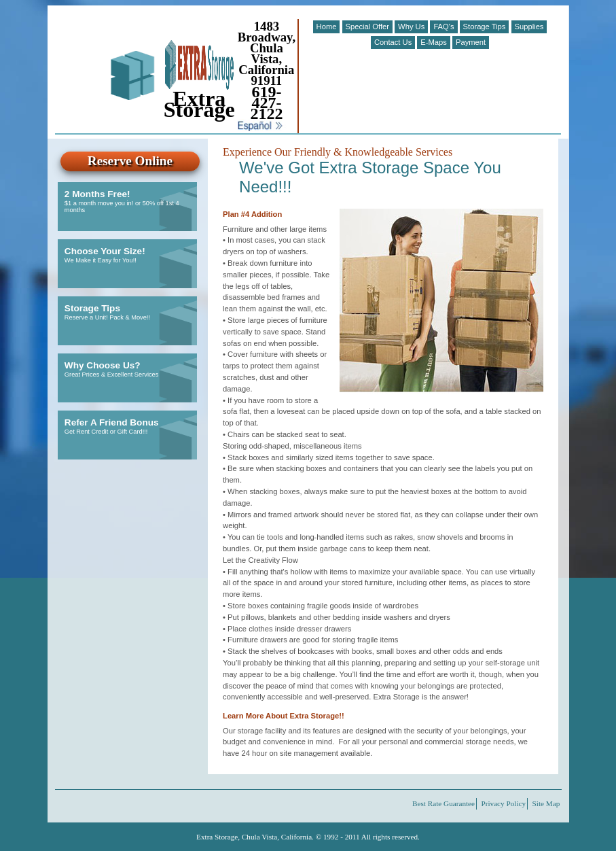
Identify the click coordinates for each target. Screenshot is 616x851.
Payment (471, 42)
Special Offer (367, 27)
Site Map (546, 804)
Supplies (529, 27)
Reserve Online (130, 161)
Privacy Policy (504, 804)
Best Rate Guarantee (443, 804)
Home (327, 27)
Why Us (411, 27)
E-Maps (434, 42)
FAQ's (443, 27)
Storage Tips (485, 27)
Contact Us (393, 42)
